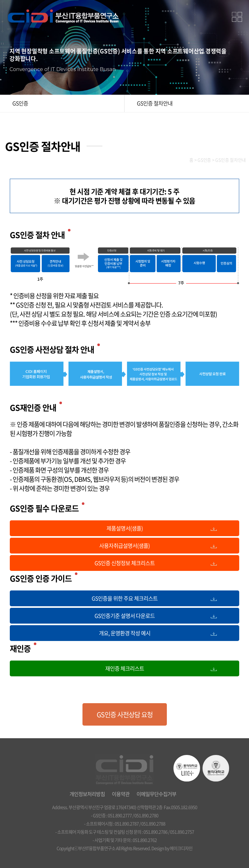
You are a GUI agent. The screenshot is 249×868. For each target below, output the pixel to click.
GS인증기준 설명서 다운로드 (125, 616)
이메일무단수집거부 (156, 794)
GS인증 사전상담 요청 (125, 714)
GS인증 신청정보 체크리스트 (125, 563)
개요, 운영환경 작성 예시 (125, 633)
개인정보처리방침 (87, 794)
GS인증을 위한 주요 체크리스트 (125, 598)
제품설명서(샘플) (125, 528)
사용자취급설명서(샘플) (124, 545)
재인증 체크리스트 (125, 668)
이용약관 (121, 794)
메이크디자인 (181, 848)
